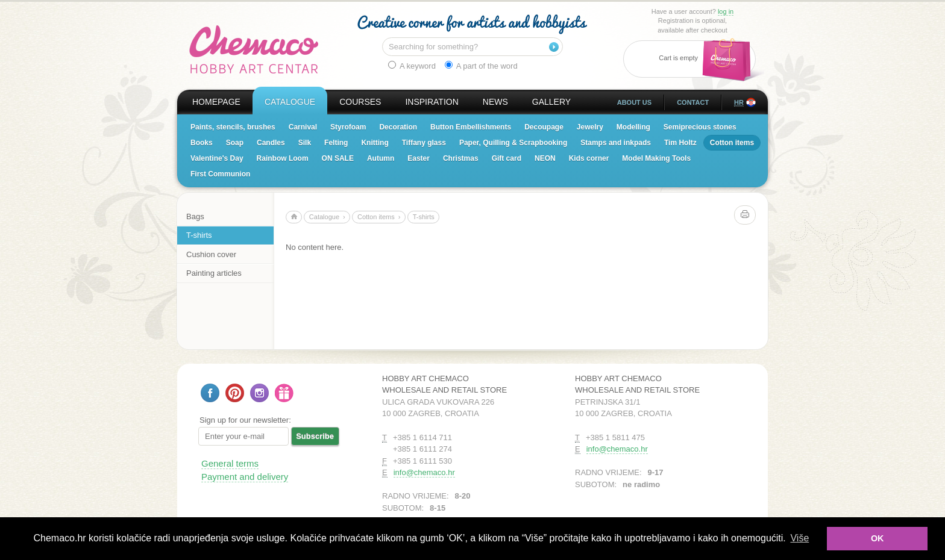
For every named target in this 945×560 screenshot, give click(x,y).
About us (634, 102)
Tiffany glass (424, 143)
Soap (235, 143)
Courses (360, 102)
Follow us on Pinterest (235, 393)
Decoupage (544, 127)
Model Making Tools (656, 158)
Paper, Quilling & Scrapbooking (513, 143)
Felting (336, 143)
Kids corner (589, 158)
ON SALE (338, 158)
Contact (693, 102)
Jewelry (590, 127)
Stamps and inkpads (616, 143)
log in (726, 11)
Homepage (216, 102)
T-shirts (199, 235)
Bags (195, 216)
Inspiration (432, 102)
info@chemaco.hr (424, 472)
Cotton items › (379, 217)
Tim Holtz (680, 143)
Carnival (303, 127)
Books (202, 143)
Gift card (507, 158)
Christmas (461, 158)
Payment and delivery (245, 477)
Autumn (381, 158)
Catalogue (290, 102)
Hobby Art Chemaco (254, 49)
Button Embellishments (471, 127)
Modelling (633, 127)
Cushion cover (211, 254)
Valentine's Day (217, 158)
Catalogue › (327, 217)
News (495, 102)
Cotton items (732, 143)
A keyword (412, 66)
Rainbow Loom (283, 158)
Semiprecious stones (700, 127)
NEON (545, 158)
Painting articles (214, 273)
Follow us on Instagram (259, 393)
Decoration (398, 127)
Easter (419, 158)
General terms (230, 463)
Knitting (375, 143)
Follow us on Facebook (210, 393)
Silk (305, 143)
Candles (271, 143)
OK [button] (877, 538)
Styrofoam (348, 127)
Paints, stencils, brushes (233, 127)
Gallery (551, 102)
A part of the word (481, 66)
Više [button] (799, 538)
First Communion (220, 174)
